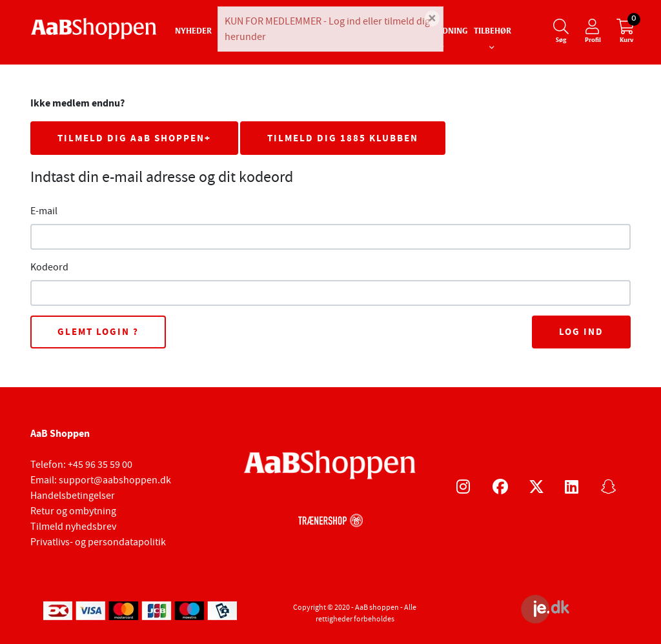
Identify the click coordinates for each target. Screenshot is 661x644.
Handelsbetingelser (73, 496)
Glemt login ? (98, 332)
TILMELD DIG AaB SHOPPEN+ (134, 138)
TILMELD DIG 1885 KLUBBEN (343, 138)
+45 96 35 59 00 (100, 465)
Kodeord (49, 267)
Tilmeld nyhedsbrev (73, 527)
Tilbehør (493, 32)
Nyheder (193, 32)
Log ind (581, 332)
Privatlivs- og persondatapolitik (98, 542)
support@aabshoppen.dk (115, 480)
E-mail (44, 211)
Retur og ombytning (73, 511)
